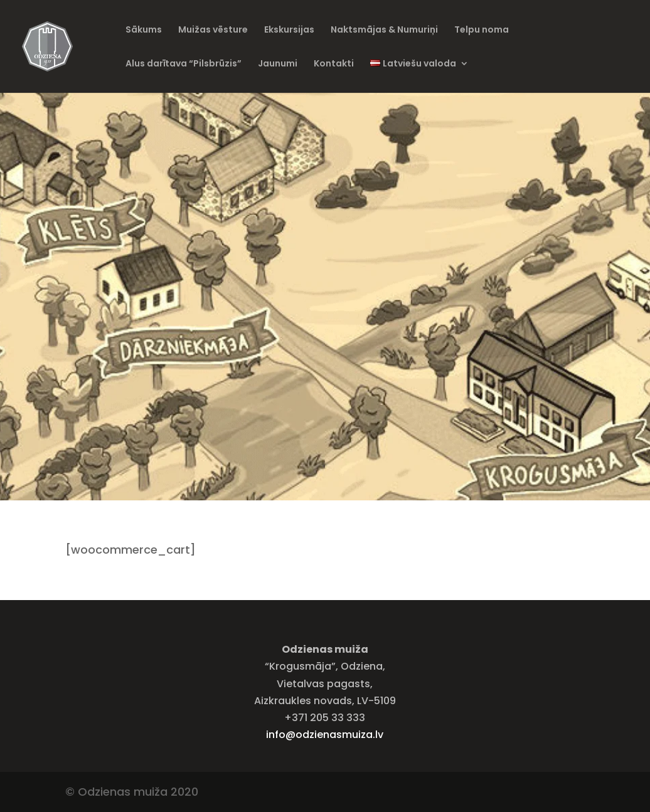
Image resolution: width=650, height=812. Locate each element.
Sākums (144, 30)
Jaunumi (278, 64)
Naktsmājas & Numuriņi (384, 30)
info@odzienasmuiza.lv (325, 735)
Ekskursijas (289, 30)
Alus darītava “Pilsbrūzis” (184, 64)
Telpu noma (482, 30)
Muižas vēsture (213, 30)
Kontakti (334, 64)
